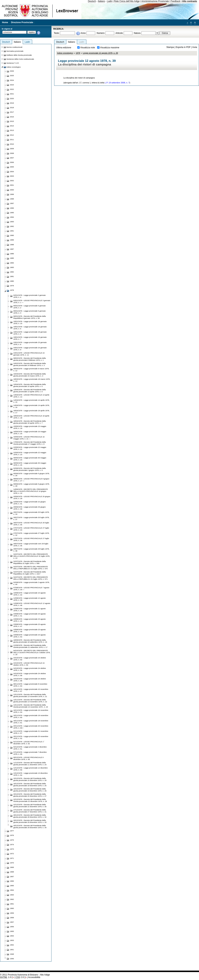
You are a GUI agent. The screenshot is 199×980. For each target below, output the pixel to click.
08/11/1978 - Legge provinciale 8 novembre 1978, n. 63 (30, 685)
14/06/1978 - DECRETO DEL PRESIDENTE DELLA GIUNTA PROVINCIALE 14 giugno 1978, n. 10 (31, 491)
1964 (12, 890)
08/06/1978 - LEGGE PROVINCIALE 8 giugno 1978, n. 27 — (31, 480)
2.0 (20, 977)
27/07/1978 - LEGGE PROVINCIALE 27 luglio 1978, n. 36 (31, 539)
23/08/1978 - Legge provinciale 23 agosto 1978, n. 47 (30, 625)
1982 (12, 272)
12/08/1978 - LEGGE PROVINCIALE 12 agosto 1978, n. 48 (32, 604)
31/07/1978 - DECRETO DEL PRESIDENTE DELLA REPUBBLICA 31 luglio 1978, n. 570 (31, 568)
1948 (12, 954)
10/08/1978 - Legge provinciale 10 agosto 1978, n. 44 (30, 594)
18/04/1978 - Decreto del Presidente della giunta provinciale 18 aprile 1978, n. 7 (30, 422)
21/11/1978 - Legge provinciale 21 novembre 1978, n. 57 (31, 732)
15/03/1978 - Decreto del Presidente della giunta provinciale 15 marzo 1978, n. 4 (30, 375)
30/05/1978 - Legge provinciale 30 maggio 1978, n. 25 (30, 464)
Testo (56, 33)
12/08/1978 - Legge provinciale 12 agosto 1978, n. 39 (30, 599)
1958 (12, 918)
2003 (12, 176)
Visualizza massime (110, 48)
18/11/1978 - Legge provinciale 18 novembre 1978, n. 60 (31, 716)
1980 (12, 281)
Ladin (110, 1)
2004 (12, 171)
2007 (12, 158)
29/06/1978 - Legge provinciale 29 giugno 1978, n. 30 (30, 508)
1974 (12, 844)
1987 (12, 249)
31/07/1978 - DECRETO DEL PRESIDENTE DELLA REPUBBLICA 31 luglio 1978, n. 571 (31, 578)
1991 (12, 231)
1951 (12, 950)
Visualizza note (88, 48)
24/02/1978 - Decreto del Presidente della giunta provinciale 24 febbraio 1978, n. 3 (30, 364)
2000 (12, 190)
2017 (12, 112)
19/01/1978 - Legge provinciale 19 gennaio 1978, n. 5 (30, 328)
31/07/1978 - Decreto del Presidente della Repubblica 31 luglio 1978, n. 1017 (30, 573)
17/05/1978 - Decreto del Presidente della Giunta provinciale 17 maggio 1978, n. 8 (30, 443)
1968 (12, 872)
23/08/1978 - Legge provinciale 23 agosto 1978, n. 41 (30, 615)
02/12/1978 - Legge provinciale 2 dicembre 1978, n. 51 (30, 748)
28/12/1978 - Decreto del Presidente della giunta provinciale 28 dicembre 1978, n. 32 (30, 816)
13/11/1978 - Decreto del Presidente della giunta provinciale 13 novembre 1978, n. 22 (30, 701)
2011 (12, 139)
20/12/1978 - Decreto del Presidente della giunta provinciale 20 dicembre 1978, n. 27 (30, 795)
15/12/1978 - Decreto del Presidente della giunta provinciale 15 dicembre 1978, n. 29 (30, 779)
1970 (12, 863)
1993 (12, 222)
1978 (78, 53)
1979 (12, 286)
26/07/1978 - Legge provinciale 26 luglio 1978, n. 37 (31, 518)
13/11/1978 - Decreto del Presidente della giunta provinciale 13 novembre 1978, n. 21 (30, 695)
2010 (12, 144)
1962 (12, 899)
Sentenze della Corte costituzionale (20, 59)
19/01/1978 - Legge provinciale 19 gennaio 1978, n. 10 (30, 322)
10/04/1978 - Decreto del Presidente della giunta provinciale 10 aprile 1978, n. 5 (30, 385)
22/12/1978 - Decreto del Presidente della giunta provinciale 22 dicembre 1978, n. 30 (30, 806)
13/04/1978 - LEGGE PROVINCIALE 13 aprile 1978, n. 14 (31, 396)
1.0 (6, 977)
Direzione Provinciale (22, 22)
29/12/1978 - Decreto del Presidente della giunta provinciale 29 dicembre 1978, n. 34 (30, 826)
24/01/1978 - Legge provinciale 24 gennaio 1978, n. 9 (30, 349)
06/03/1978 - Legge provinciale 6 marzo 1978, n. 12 (31, 370)
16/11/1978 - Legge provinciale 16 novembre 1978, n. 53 (31, 711)
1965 (12, 886)
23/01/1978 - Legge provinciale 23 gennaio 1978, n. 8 (30, 343)
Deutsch (92, 1)
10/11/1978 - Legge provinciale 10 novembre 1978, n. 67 (31, 690)
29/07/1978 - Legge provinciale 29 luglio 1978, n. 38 (31, 550)
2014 (12, 126)
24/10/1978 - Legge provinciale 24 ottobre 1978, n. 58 (30, 674)
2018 (12, 107)
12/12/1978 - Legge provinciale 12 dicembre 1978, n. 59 (31, 769)
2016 (12, 117)
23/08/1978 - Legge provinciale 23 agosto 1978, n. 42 (30, 620)
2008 (12, 153)
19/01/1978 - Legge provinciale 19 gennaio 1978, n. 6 (30, 333)
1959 (12, 913)
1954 (12, 936)
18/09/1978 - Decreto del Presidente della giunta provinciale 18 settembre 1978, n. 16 (30, 641)
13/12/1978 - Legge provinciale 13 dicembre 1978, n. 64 (31, 774)
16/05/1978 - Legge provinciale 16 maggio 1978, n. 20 (30, 433)
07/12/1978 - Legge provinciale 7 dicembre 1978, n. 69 (30, 753)
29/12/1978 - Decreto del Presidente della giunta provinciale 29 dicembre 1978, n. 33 (30, 821)
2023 (12, 85)
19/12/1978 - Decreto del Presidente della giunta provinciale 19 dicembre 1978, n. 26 (30, 790)
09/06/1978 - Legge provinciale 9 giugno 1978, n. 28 (31, 485)
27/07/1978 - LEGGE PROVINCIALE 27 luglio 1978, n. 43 (31, 529)
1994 (12, 217)
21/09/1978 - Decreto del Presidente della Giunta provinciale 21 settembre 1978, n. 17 (30, 646)
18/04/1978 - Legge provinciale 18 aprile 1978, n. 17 (31, 412)
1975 (12, 840)
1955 (12, 931)
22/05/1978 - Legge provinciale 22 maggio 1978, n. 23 (30, 453)
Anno (83, 33)
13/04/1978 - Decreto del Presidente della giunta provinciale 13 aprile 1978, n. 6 (30, 391)
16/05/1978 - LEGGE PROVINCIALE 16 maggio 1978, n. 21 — (29, 438)
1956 (12, 927)
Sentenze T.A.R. (13, 63)
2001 (12, 185)
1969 (12, 867)
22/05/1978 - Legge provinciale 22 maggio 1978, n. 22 (30, 448)
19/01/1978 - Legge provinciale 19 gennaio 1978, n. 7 (30, 338)
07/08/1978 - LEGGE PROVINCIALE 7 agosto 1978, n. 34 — (31, 589)
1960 (12, 908)
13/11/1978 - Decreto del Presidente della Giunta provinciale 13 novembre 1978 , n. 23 (31, 706)
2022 (12, 89)
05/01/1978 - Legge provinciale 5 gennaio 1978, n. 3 (30, 312)
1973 (12, 849)
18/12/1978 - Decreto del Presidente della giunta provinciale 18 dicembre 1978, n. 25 (30, 785)
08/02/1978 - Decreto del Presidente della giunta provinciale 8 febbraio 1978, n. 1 (30, 359)
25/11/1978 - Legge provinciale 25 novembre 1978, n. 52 (31, 737)
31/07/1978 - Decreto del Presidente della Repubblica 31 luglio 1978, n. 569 (30, 562)
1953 (12, 940)
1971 (12, 858)
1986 (12, 254)
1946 (12, 959)
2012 (12, 135)
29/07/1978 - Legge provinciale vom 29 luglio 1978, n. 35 (31, 545)
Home (5, 22)
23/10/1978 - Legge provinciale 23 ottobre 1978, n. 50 (30, 659)
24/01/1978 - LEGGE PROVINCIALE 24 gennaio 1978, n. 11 (29, 354)
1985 (12, 258)
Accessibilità (34, 977)
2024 (12, 80)
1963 (12, 895)
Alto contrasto (190, 1)
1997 (12, 203)
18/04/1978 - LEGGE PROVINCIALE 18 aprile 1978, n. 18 (31, 417)
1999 (12, 194)
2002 (12, 181)
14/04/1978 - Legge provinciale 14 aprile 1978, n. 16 (31, 406)
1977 (12, 831)
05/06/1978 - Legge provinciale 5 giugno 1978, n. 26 (31, 474)
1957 (12, 922)
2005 (12, 167)
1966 (12, 881)
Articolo (119, 33)
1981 (12, 276)
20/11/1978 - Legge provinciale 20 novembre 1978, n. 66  (31, 727)
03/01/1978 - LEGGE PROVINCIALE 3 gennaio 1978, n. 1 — (32, 301)
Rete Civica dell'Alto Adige (127, 1)
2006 (12, 162)
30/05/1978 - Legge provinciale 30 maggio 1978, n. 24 (30, 459)
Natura (137, 33)
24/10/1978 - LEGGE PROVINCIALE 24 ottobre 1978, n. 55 (29, 664)
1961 (12, 904)
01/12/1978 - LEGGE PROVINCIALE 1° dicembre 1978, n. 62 (29, 743)
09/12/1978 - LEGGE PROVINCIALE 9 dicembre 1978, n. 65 (28, 758)
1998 (12, 199)
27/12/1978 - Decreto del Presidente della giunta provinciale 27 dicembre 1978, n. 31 (30, 811)
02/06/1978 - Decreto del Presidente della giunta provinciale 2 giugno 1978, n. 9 (30, 469)
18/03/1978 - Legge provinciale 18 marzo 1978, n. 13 (32, 380)
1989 (12, 240)
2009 (12, 149)
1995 (12, 213)
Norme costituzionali (14, 47)
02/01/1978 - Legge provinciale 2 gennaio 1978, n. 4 (30, 296)
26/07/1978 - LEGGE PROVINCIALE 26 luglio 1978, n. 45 (31, 524)
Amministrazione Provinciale (155, 1)
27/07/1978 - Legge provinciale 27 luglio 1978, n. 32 (31, 534)
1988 (12, 245)
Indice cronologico (65, 53)
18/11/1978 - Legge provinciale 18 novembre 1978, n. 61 (31, 722)
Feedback (175, 1)
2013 (12, 130)
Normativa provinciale (15, 51)
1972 (12, 854)
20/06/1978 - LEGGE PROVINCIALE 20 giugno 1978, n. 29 (32, 497)
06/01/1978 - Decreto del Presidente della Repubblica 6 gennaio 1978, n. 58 (30, 317)
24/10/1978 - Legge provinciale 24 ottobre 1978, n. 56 (30, 669)
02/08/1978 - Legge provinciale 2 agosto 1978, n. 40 (31, 583)
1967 (12, 876)
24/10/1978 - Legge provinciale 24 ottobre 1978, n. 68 (30, 680)
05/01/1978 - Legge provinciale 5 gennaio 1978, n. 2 (30, 307)
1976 (12, 835)
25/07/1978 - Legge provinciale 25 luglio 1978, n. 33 (31, 513)
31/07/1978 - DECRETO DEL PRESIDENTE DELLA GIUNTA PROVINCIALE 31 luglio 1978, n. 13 (32, 556)
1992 (12, 226)
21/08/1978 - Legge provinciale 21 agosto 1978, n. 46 (30, 610)
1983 (12, 267)
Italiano (101, 1)
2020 (12, 98)
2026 (12, 71)
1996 (12, 208)
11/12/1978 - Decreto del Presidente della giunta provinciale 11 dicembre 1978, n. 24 (30, 764)
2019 (12, 103)
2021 (12, 94)
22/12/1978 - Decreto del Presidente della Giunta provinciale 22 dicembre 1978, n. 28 (30, 800)
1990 (12, 235)
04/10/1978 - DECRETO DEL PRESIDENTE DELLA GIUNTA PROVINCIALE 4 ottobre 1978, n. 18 (32, 652)
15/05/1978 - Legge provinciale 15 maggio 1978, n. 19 (30, 427)
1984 (12, 263)
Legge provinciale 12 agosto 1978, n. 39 (100, 53)
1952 (12, 945)
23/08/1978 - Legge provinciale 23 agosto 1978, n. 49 (30, 630)
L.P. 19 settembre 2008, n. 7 (117, 83)
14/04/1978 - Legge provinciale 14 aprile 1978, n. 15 (31, 401)
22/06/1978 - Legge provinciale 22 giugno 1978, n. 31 (30, 503)
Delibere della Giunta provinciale (19, 55)
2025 (12, 75)
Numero (100, 33)
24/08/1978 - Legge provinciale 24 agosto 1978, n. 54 (30, 636)
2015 (12, 121)
